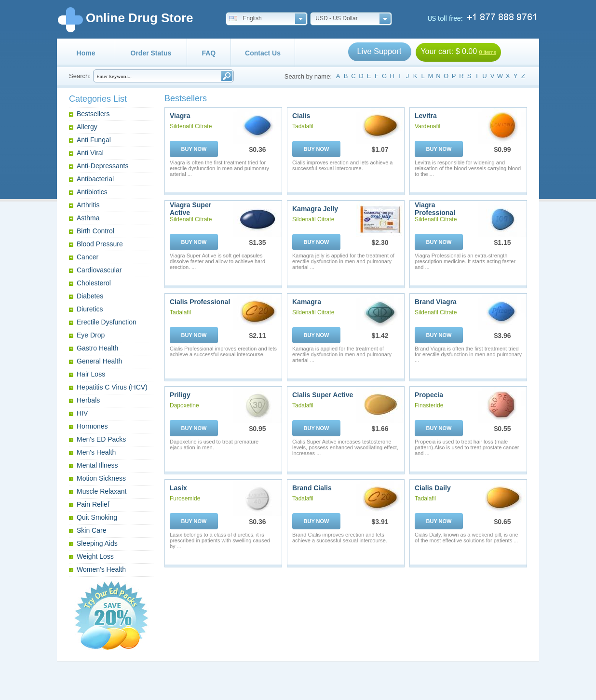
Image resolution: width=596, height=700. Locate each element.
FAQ (209, 53)
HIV (82, 413)
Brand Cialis (312, 488)
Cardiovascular (99, 270)
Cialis (301, 116)
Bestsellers (93, 114)
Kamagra (307, 302)
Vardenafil (427, 126)
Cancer (88, 257)
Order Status (151, 53)
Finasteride (429, 405)
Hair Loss (91, 374)
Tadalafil (303, 126)
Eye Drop (91, 335)
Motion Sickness (101, 478)
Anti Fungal (94, 140)
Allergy (87, 127)
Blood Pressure (100, 244)
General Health (99, 361)
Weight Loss (95, 556)
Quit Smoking (97, 517)
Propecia (429, 395)
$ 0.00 (466, 51)
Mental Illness (97, 465)
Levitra (426, 116)
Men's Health (96, 452)
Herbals (88, 400)
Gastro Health (97, 348)
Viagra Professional (435, 209)
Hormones (92, 426)
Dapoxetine (184, 405)
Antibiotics (92, 192)
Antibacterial (95, 179)
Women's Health (101, 569)
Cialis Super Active (323, 395)
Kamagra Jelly (315, 209)
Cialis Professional (200, 302)
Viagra (180, 116)
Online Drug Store (139, 18)
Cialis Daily (433, 488)
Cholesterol (94, 283)
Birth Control (95, 231)
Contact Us (263, 53)
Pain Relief (93, 504)
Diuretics (90, 309)
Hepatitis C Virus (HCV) (112, 387)
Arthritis (88, 205)
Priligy (180, 395)
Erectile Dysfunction (107, 322)
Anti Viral (90, 153)
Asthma (88, 218)
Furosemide (185, 498)
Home (86, 53)
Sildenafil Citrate (191, 126)
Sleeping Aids (97, 543)
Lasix (178, 488)
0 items (488, 52)
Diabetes (90, 296)
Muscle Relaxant (102, 491)
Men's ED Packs (101, 439)
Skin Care (91, 530)
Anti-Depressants (102, 166)
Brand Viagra (436, 302)
